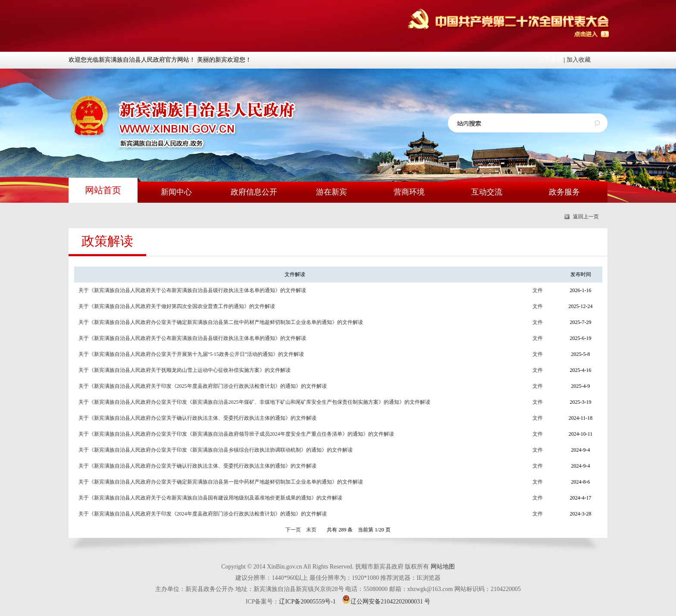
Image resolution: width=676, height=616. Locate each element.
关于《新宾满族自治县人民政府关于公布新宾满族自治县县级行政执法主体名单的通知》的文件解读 (192, 290)
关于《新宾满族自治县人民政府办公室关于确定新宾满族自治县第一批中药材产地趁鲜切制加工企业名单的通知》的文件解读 (221, 482)
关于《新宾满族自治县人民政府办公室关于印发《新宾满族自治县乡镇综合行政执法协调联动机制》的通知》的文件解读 (216, 450)
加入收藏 (579, 60)
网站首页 (103, 190)
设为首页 (550, 60)
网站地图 (443, 567)
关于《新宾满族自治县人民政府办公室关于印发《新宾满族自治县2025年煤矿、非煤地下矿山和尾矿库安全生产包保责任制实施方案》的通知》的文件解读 (254, 402)
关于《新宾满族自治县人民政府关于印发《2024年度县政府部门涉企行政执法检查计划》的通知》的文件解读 (203, 514)
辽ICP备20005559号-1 (307, 602)
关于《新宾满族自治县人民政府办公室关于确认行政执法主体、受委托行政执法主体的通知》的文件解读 (197, 418)
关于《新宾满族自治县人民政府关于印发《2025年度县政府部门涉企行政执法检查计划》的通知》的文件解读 (203, 386)
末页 (311, 530)
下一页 (293, 530)
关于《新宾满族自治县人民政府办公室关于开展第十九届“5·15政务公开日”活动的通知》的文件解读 (191, 354)
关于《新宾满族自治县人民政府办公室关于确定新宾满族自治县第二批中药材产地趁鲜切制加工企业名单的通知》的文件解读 (221, 322)
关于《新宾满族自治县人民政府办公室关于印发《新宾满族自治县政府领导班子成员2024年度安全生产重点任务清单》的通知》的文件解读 (236, 434)
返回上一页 (586, 217)
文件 (538, 290)
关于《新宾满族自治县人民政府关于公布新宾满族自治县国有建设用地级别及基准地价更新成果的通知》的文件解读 (210, 498)
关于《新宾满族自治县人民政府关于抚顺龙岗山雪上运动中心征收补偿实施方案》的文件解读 (185, 370)
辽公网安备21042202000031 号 (386, 602)
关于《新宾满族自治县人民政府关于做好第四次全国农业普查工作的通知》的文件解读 (177, 306)
